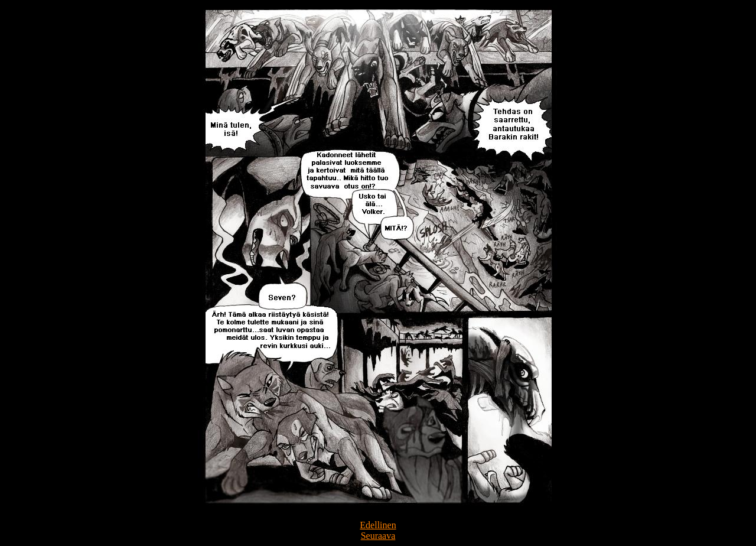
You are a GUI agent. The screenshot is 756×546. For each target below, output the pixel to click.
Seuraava (378, 536)
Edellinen (378, 525)
